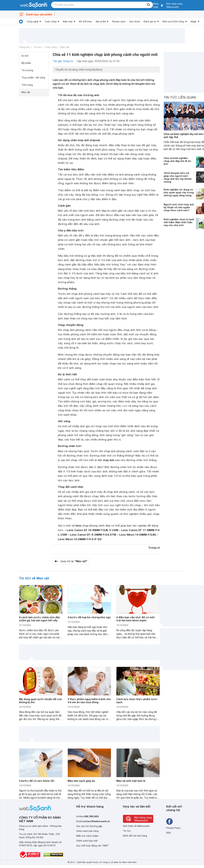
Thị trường (27, 70)
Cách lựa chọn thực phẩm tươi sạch (137, 701)
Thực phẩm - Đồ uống (33, 78)
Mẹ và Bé (101, 22)
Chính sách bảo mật (87, 841)
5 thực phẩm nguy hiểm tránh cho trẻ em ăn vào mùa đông (89, 701)
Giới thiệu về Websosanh (136, 826)
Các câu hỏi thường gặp (89, 826)
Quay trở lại (74, 561)
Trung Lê (154, 548)
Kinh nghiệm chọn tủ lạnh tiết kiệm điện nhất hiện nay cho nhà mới (179, 222)
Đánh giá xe (150, 22)
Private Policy (173, 828)
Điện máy (68, 22)
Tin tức (37, 47)
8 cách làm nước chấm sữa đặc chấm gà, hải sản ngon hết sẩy (40, 619)
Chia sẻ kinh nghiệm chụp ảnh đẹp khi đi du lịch (177, 161)
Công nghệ (33, 22)
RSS (169, 833)
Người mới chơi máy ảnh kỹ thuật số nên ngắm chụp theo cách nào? (179, 207)
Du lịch (25, 56)
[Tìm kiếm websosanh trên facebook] (169, 821)
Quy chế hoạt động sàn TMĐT (93, 846)
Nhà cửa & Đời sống (173, 22)
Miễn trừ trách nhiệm (87, 836)
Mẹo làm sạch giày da (81, 781)
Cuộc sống (51, 22)
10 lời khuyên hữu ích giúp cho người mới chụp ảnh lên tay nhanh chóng (178, 177)
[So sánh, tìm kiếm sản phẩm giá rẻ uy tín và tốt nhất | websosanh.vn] (34, 5)
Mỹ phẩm (26, 63)
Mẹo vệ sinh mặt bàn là (131, 781)
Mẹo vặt (65, 47)
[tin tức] (21, 22)
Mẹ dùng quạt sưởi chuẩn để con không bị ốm (40, 701)
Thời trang (27, 85)
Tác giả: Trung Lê (63, 61)
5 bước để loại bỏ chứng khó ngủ (89, 617)
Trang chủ (24, 47)
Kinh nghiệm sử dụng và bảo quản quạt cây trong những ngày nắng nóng (179, 192)
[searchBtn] (149, 5)
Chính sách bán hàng (87, 831)
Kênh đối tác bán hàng (135, 836)
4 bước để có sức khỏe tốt (37, 781)
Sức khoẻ (135, 22)
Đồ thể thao (85, 22)
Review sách (119, 22)
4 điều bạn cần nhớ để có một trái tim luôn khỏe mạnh (135, 619)
